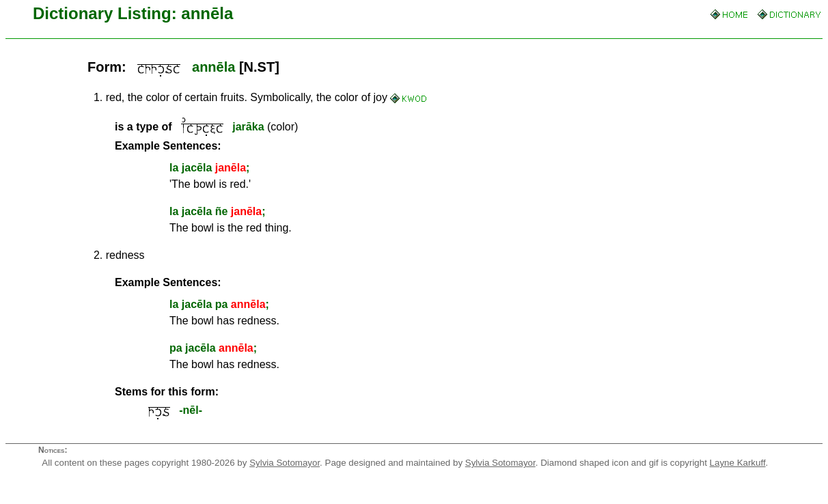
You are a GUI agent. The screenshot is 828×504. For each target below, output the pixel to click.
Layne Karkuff (738, 463)
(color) (206, 127)
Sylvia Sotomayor (285, 463)
